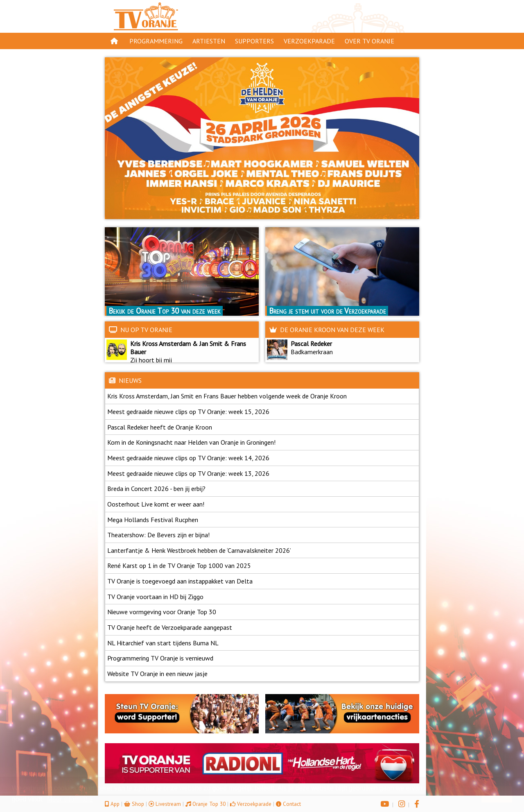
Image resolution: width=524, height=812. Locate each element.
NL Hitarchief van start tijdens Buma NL (163, 643)
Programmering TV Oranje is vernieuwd (160, 658)
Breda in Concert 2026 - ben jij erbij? (156, 489)
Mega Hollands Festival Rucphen (153, 520)
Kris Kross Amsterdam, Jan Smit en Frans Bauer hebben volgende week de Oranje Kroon (227, 396)
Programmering (156, 41)
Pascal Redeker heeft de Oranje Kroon (160, 427)
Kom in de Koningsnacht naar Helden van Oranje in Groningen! (191, 442)
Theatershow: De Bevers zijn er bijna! (158, 535)
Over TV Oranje (369, 41)
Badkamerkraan (310, 352)
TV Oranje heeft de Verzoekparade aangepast (170, 627)
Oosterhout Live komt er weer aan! (156, 504)
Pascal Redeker (311, 344)
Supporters (254, 41)
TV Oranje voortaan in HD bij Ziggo (155, 597)
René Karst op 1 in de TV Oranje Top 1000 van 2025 (179, 565)
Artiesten (209, 41)
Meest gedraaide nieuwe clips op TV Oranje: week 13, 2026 (188, 473)
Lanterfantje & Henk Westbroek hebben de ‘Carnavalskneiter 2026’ (199, 550)
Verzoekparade (309, 41)
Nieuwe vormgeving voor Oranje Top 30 (162, 612)
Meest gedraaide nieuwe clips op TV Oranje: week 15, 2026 (188, 412)
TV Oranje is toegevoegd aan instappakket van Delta (180, 581)
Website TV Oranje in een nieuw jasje (157, 674)
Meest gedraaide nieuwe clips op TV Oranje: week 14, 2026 (188, 458)
